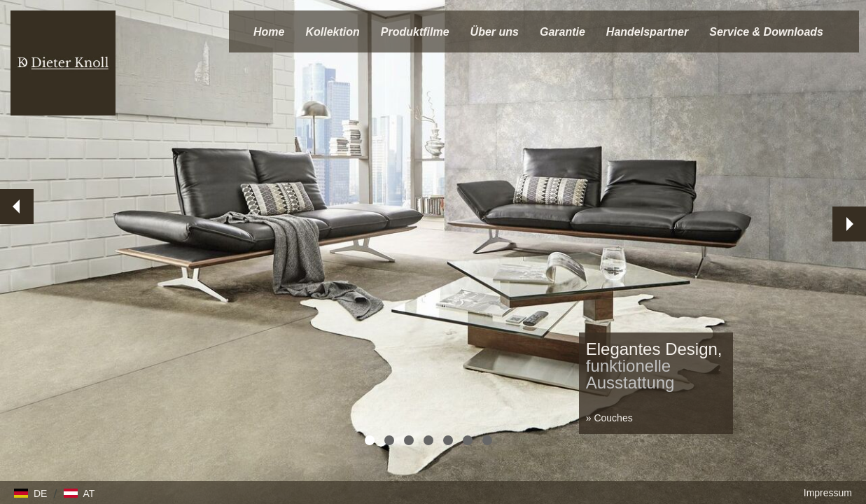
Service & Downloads (766, 32)
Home (269, 32)
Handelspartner (647, 32)
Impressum (828, 493)
